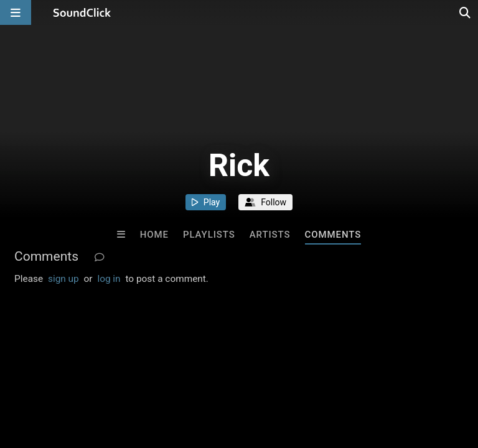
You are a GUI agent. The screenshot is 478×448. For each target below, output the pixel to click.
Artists (270, 235)
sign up (63, 279)
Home (154, 235)
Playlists (209, 235)
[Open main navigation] (16, 12)
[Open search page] (466, 12)
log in (109, 279)
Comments (333, 235)
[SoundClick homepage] (82, 12)
